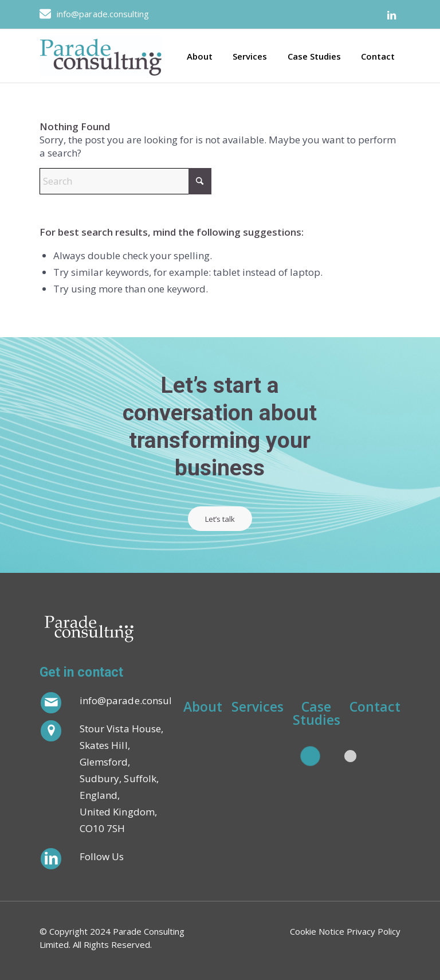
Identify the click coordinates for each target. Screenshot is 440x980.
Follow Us (102, 856)
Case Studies (317, 713)
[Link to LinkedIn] (392, 15)
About (203, 708)
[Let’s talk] (221, 519)
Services (258, 708)
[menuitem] (195, 56)
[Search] (125, 181)
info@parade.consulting (103, 14)
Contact (375, 708)
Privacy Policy (374, 931)
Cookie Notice (317, 931)
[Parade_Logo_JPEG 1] (101, 56)
